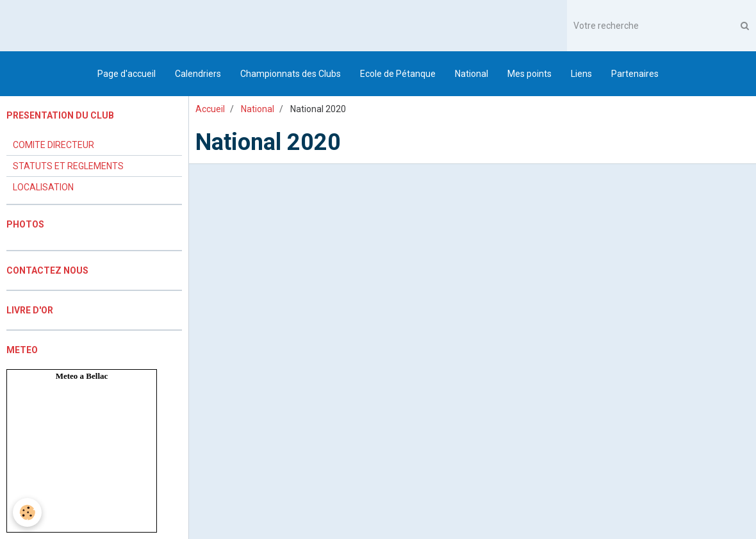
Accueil (210, 109)
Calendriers (198, 74)
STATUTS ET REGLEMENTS (68, 166)
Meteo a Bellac (82, 376)
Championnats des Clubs (291, 74)
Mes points (530, 74)
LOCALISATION (43, 187)
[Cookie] (27, 512)
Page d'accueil (127, 74)
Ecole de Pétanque (398, 74)
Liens (581, 74)
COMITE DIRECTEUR (53, 145)
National (472, 74)
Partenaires (635, 74)
